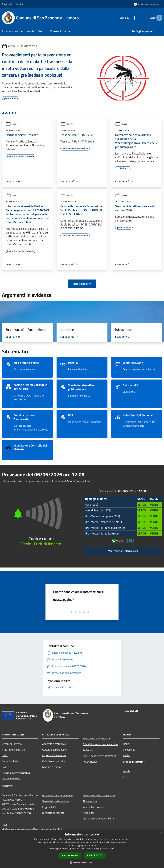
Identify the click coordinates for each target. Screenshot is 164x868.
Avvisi (11, 46)
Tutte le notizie (82, 284)
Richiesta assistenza (53, 813)
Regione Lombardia (12, 4)
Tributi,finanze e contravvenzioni (100, 744)
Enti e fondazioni (11, 761)
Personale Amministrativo (16, 773)
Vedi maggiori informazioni (123, 551)
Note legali (88, 813)
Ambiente (88, 750)
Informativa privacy (93, 807)
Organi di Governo (12, 744)
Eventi (127, 777)
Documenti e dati (11, 778)
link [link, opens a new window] (113, 849)
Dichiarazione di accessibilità (98, 818)
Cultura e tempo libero (54, 750)
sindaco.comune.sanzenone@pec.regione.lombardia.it (32, 829)
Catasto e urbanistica (54, 761)
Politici (6, 767)
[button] (82, 863)
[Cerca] (158, 18)
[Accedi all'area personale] (146, 4)
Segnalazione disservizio (55, 801)
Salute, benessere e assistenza (99, 756)
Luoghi (127, 771)
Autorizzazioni (90, 762)
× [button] (160, 833)
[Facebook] (130, 18)
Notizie (127, 744)
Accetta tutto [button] (70, 855)
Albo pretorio (90, 801)
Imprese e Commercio (54, 755)
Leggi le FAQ (49, 807)
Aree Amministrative (13, 750)
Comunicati (129, 750)
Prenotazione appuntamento (58, 795)
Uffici (5, 755)
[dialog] (82, 849)
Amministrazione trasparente (99, 795)
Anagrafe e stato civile (54, 744)
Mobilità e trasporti (53, 767)
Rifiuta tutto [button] (95, 855)
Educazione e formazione (96, 739)
